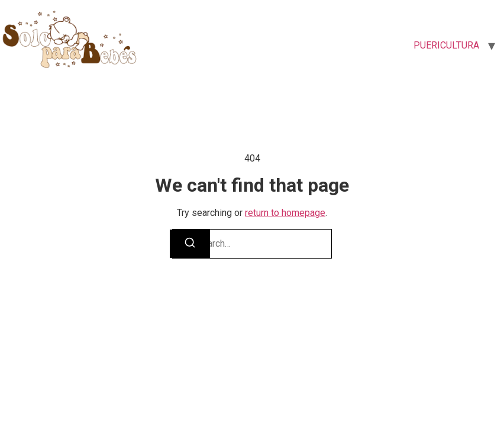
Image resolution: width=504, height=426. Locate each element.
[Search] (190, 244)
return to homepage (285, 213)
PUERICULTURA (446, 45)
